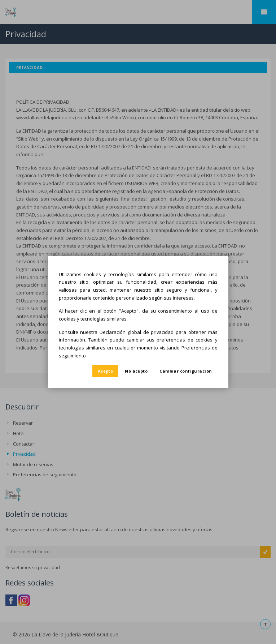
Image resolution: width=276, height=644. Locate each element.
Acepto (106, 371)
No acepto (136, 371)
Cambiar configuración (186, 371)
